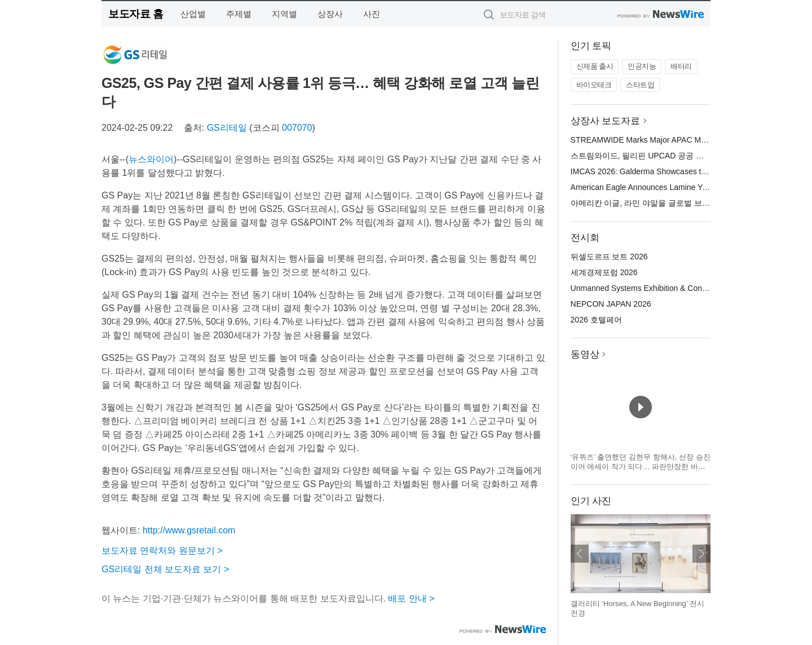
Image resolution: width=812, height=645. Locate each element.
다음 (701, 554)
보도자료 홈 (136, 14)
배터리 (681, 66)
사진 (372, 14)
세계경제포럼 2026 (604, 272)
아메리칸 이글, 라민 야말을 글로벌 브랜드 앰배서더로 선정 (674, 203)
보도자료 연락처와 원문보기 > (162, 551)
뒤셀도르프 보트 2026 (609, 257)
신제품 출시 (595, 66)
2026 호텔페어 (596, 320)
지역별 (284, 14)
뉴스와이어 (151, 159)
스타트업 (640, 85)
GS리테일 (227, 128)
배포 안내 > (411, 598)
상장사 (330, 14)
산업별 (193, 14)
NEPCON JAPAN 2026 (611, 304)
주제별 (239, 14)
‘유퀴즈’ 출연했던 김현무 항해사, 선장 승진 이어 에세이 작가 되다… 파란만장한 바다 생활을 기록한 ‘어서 (641, 467)
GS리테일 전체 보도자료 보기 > (165, 569)
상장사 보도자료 (606, 121)
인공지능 (642, 66)
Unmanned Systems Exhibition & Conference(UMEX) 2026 (674, 288)
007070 (297, 128)
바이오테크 (594, 85)
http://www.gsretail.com (189, 530)
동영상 (585, 354)
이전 (580, 554)
